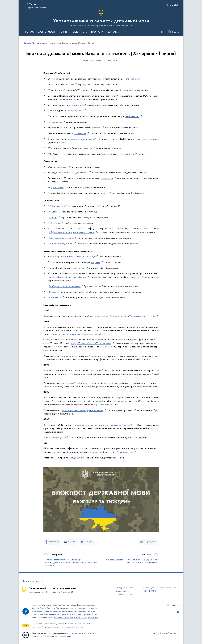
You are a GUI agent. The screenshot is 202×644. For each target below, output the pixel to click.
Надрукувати (150, 542)
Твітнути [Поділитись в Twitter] (88, 542)
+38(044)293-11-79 (151, 591)
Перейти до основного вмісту (2, 2)
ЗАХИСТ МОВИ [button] (46, 32)
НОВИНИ (64, 32)
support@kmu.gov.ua (74, 627)
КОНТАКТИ (113, 32)
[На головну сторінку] (101, 18)
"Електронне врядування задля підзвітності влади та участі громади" (62, 614)
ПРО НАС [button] (29, 32)
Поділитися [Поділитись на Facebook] (54, 542)
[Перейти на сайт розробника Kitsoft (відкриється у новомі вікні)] (157, 633)
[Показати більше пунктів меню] (124, 32)
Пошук (176, 32)
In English (174, 5)
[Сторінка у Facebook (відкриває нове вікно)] (162, 32)
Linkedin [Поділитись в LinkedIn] (72, 542)
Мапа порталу (31, 581)
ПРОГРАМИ (97, 32)
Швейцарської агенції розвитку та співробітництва (76, 618)
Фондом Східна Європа (43, 608)
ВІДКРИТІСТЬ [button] (80, 32)
